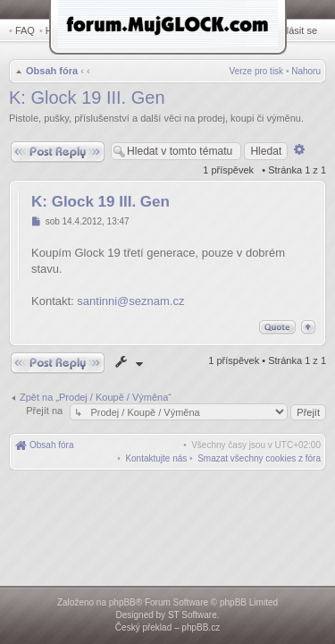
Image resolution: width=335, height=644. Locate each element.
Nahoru (306, 73)
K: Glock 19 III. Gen (87, 99)
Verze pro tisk (257, 73)
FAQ (25, 30)
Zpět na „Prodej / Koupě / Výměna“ (96, 399)
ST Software (193, 615)
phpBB (122, 602)
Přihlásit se (297, 30)
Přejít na (46, 412)
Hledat (63, 30)
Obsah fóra (50, 72)
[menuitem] (259, 460)
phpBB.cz (201, 627)
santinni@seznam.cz (130, 303)
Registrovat (246, 30)
